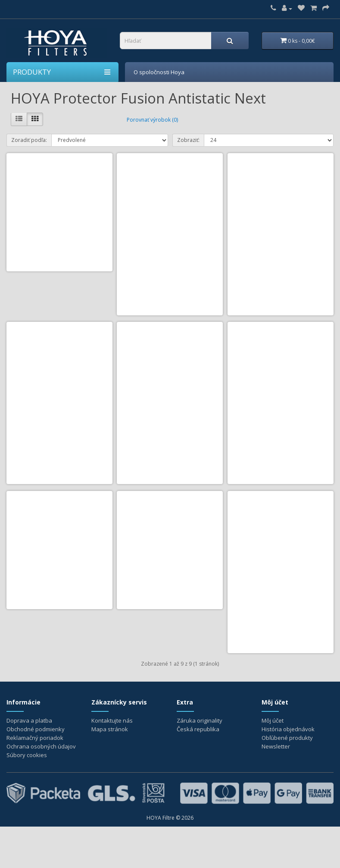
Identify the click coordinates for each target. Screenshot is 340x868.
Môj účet (273, 762)
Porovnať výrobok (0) (152, 119)
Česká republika (198, 771)
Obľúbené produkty (287, 779)
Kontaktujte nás (112, 762)
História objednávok (288, 771)
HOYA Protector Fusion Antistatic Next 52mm (170, 262)
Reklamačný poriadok (35, 779)
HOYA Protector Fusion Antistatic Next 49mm (60, 262)
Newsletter (276, 788)
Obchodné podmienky (36, 771)
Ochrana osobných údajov (41, 788)
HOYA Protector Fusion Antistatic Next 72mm (60, 628)
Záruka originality (200, 762)
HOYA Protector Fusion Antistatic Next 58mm (60, 445)
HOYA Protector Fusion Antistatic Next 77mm (170, 628)
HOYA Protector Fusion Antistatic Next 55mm (280, 262)
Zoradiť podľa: (29, 139)
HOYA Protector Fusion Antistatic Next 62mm (170, 445)
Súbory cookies (27, 796)
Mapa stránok (110, 771)
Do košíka (151, 320)
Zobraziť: (188, 139)
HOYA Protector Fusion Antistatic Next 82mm (280, 628)
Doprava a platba (29, 762)
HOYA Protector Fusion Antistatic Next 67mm (280, 445)
